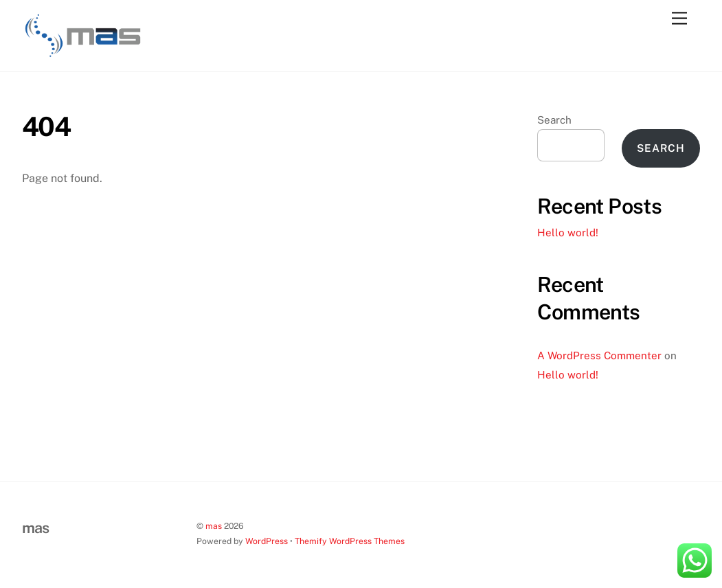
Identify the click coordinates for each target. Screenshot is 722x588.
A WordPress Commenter (599, 355)
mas (214, 526)
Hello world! (568, 233)
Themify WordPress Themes (350, 541)
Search (554, 120)
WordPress (267, 541)
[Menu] (679, 19)
